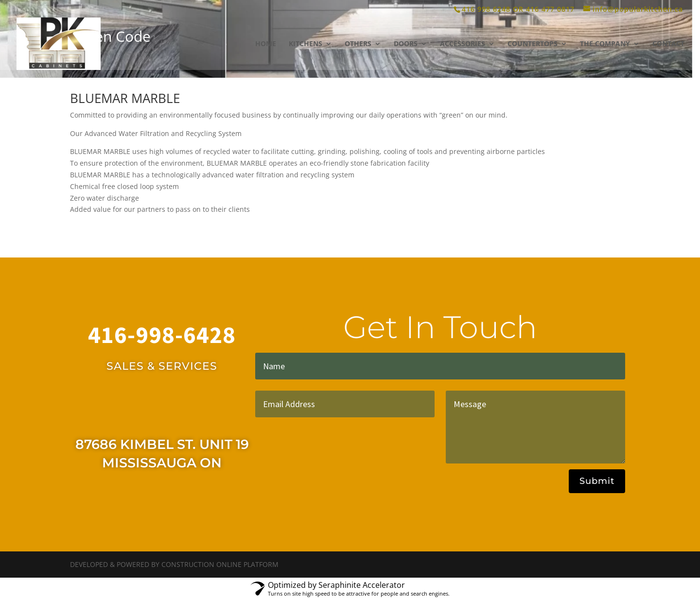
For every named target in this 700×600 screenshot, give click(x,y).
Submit (597, 481)
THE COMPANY (605, 44)
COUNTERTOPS (533, 44)
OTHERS (358, 44)
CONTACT (668, 44)
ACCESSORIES (463, 44)
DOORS (406, 44)
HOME (266, 44)
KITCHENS (306, 44)
